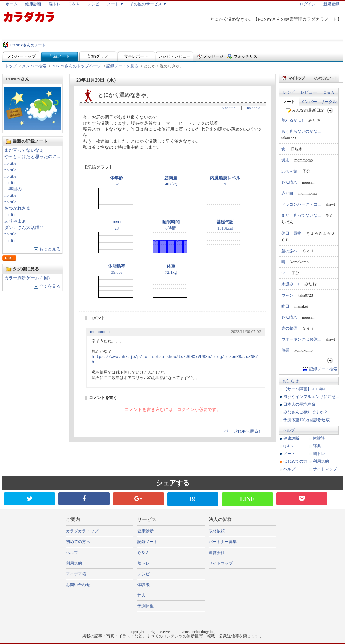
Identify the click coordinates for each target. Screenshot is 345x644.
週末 (285, 160)
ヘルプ (289, 430)
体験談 (319, 438)
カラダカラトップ (82, 531)
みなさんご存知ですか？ (305, 412)
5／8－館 (289, 171)
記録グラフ (98, 56)
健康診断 (33, 4)
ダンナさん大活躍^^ (24, 228)
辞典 (317, 446)
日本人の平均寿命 (299, 404)
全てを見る (50, 286)
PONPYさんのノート (28, 45)
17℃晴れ (289, 182)
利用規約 (321, 461)
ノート (289, 102)
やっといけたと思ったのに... (32, 157)
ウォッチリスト (245, 58)
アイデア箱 (76, 574)
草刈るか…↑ (292, 120)
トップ (11, 66)
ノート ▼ (116, 4)
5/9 (284, 273)
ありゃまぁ (15, 221)
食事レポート (136, 56)
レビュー (309, 92)
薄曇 (285, 350)
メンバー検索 (34, 66)
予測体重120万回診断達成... (308, 420)
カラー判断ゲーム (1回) (27, 278)
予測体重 (146, 606)
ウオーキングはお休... (301, 339)
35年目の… (15, 189)
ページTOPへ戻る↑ (242, 431)
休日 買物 (291, 233)
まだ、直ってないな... (301, 215)
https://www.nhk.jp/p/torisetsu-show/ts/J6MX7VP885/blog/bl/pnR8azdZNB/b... (175, 360)
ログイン (308, 4)
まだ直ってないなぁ (24, 150)
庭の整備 (289, 328)
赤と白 (287, 193)
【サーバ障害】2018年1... (306, 389)
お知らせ (291, 381)
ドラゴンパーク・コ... (301, 204)
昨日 (285, 306)
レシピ (93, 4)
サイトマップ (325, 469)
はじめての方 (295, 461)
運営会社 (217, 553)
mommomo (100, 332)
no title (10, 163)
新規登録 (331, 4)
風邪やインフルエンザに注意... (311, 397)
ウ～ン (287, 295)
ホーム (12, 4)
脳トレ (55, 4)
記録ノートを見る (122, 66)
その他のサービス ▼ (148, 4)
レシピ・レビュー (174, 56)
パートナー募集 (223, 542)
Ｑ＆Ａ (74, 4)
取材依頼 (217, 531)
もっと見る (50, 249)
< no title (229, 108)
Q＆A (288, 446)
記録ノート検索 (323, 369)
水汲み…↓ (290, 284)
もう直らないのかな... (301, 131)
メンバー (309, 102)
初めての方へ (78, 542)
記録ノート (60, 56)
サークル (329, 102)
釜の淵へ (289, 251)
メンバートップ (21, 56)
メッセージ (213, 56)
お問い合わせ (78, 585)
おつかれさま (17, 208)
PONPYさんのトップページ (76, 66)
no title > (254, 108)
